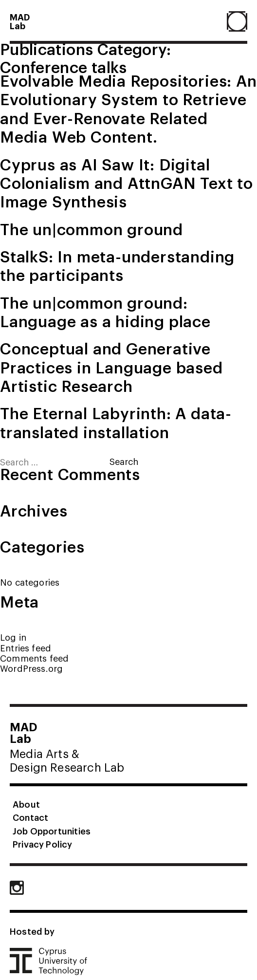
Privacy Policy (43, 844)
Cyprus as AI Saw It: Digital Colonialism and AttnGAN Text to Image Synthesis (127, 182)
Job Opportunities (52, 831)
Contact (30, 817)
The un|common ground (92, 228)
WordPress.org (31, 668)
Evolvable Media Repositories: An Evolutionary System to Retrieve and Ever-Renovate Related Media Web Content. (128, 108)
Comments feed (34, 658)
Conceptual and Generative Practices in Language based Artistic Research (111, 366)
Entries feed (26, 648)
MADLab (20, 21)
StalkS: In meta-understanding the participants (117, 265)
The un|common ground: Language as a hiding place (105, 311)
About (26, 804)
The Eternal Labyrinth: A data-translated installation (116, 422)
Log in (13, 637)
